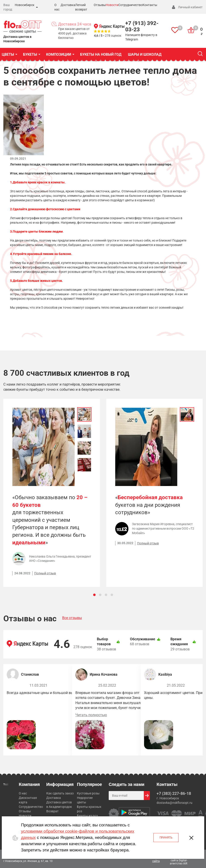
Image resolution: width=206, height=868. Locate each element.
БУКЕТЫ (30, 54)
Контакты (150, 5)
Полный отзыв (45, 573)
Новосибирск (25, 5)
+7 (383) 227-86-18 (174, 793)
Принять (166, 838)
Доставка (68, 5)
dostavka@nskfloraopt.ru (174, 803)
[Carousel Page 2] (100, 595)
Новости (112, 5)
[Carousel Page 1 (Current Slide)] (94, 595)
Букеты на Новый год (101, 54)
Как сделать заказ (60, 793)
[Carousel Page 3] (106, 595)
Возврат (52, 811)
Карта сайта (156, 859)
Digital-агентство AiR (178, 862)
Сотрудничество (130, 5)
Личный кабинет (190, 7)
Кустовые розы (88, 793)
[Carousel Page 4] (112, 595)
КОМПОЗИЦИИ (59, 54)
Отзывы (100, 5)
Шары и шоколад (145, 54)
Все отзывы (72, 618)
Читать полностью (91, 715)
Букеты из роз (87, 816)
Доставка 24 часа (75, 24)
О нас (23, 793)
